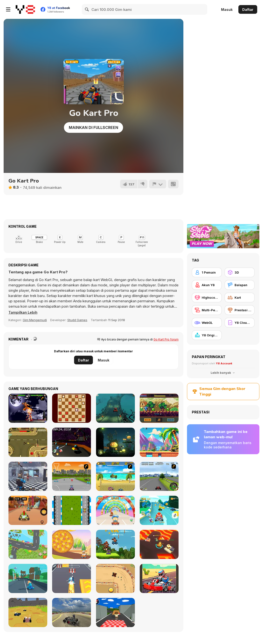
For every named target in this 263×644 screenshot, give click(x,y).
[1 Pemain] (207, 272)
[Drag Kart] (115, 578)
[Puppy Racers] (72, 476)
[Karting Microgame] (28, 578)
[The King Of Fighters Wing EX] (28, 408)
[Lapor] (158, 184)
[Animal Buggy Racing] (115, 544)
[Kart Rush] (72, 578)
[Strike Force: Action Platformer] (159, 442)
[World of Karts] (28, 612)
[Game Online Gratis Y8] (25, 9)
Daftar (248, 10)
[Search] (87, 9)
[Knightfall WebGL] (159, 408)
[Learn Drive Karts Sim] (72, 612)
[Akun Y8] (207, 285)
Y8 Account (224, 363)
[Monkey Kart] (115, 476)
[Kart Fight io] (159, 544)
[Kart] (240, 297)
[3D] (240, 272)
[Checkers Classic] (72, 408)
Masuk (227, 10)
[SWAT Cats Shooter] (28, 476)
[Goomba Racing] (115, 612)
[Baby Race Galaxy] (115, 510)
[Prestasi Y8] (240, 310)
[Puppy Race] (28, 544)
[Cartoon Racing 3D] (159, 510)
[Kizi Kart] (28, 510)
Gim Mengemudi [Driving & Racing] (35, 320)
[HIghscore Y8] (207, 297)
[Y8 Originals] (207, 335)
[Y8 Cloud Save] (240, 323)
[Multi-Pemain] (207, 310)
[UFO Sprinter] (72, 442)
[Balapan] (240, 285)
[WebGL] (207, 323)
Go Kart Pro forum (166, 339)
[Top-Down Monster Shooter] (28, 442)
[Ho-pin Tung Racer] (159, 476)
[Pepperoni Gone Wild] (72, 544)
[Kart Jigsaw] (159, 578)
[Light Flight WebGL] (115, 442)
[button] (23, 312)
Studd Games (77, 320)
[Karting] (72, 510)
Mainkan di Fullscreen (93, 127)
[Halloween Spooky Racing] (115, 408)
